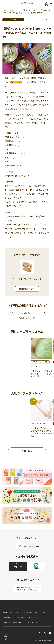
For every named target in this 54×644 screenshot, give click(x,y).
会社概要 (5, 612)
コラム (10, 10)
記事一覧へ (27, 451)
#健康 (11, 313)
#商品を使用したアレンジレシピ (32, 313)
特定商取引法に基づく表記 (30, 612)
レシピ (17, 10)
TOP (4, 10)
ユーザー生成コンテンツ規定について (26, 617)
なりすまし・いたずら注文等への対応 (12, 622)
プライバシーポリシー (15, 612)
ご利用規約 (43, 612)
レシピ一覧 (34, 622)
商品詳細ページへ (27, 289)
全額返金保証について (8, 617)
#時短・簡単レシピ (27, 318)
